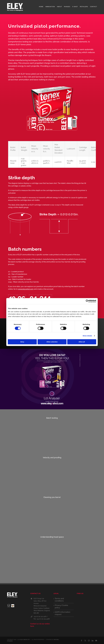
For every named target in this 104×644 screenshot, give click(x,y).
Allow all (82, 342)
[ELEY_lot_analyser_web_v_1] (52, 350)
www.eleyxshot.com (26, 289)
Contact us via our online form (40, 625)
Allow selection (52, 342)
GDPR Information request (63, 613)
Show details (87, 336)
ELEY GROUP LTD (25, 640)
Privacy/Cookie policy (61, 606)
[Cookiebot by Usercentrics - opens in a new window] (87, 301)
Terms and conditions (59, 600)
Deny (22, 342)
